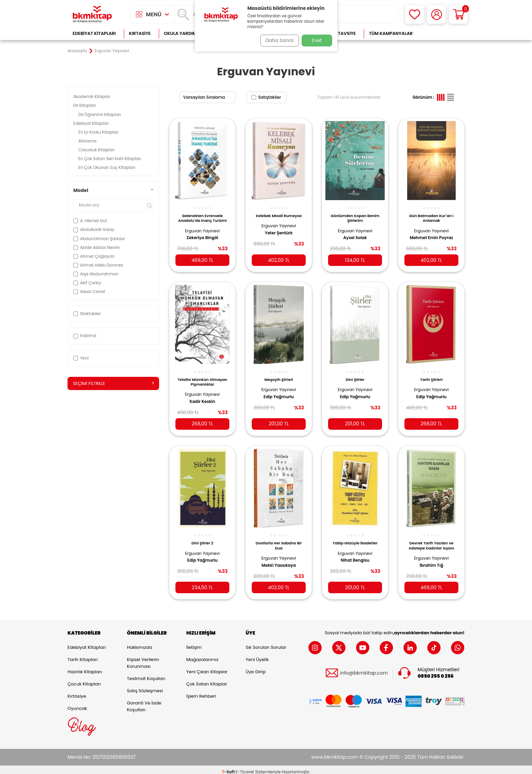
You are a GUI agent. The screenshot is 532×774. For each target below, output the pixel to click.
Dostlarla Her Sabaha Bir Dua (279, 539)
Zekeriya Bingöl (202, 234)
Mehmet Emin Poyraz (432, 234)
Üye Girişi (256, 668)
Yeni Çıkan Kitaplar (207, 668)
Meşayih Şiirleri (279, 374)
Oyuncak (77, 704)
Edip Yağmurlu (279, 391)
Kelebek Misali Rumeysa (279, 214)
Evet (317, 40)
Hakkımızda (139, 643)
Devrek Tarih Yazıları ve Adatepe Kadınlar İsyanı (431, 539)
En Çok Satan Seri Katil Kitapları (110, 159)
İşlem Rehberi (201, 692)
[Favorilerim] (414, 14)
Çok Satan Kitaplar (207, 680)
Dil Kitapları (85, 105)
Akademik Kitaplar (92, 96)
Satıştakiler (266, 97)
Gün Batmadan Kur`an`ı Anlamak (431, 214)
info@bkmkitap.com (364, 669)
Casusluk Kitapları (97, 150)
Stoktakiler (87, 314)
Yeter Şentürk (279, 234)
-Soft (229, 767)
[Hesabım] (436, 14)
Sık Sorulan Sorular (266, 643)
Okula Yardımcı (183, 33)
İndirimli (85, 336)
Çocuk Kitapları (84, 680)
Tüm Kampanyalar (391, 33)
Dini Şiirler (355, 374)
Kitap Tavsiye (340, 33)
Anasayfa (77, 51)
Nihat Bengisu (355, 554)
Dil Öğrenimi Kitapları (100, 114)
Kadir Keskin (202, 396)
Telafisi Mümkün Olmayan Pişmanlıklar (202, 376)
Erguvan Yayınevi (203, 227)
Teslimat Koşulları (146, 674)
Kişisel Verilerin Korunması (143, 659)
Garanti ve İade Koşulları (144, 702)
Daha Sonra (277, 40)
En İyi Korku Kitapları (99, 132)
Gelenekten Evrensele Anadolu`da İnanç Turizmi (202, 216)
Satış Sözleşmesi (145, 687)
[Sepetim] (459, 14)
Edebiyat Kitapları (94, 33)
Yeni (81, 358)
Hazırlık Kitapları (85, 668)
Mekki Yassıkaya (279, 559)
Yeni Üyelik (257, 655)
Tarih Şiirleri (432, 374)
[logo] (92, 14)
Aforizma (88, 141)
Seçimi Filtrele (113, 384)
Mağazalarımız (202, 655)
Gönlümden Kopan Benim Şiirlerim (355, 214)
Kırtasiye (140, 33)
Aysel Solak (355, 234)
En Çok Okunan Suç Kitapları (107, 167)
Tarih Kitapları (83, 655)
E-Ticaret (245, 767)
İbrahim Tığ (432, 559)
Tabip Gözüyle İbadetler (355, 537)
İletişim (194, 643)
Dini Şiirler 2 (202, 537)
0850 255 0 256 (436, 672)
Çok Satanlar (443, 33)
